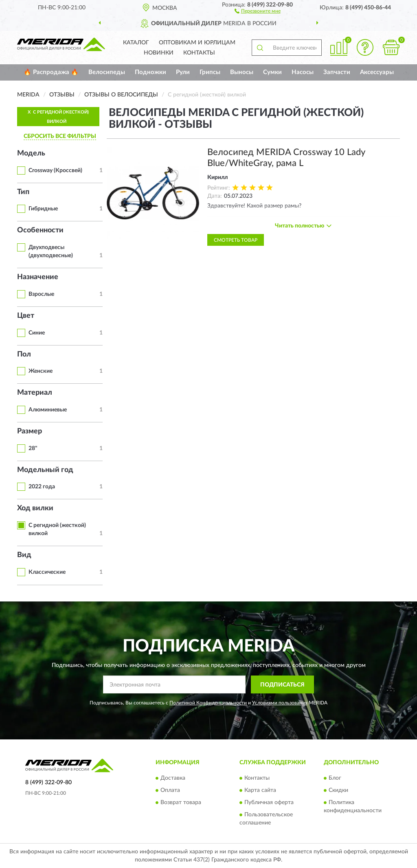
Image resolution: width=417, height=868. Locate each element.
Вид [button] (24, 555)
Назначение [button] (38, 277)
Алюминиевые (48, 410)
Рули (183, 72)
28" (33, 448)
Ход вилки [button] (35, 508)
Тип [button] (23, 192)
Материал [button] (35, 393)
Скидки (338, 790)
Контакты (199, 53)
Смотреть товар (236, 240)
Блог (335, 778)
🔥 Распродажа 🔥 (51, 72)
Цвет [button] (26, 316)
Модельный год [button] (45, 470)
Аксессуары (377, 72)
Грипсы (210, 72)
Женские (41, 371)
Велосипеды (107, 72)
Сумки (272, 72)
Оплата (170, 790)
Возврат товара (181, 802)
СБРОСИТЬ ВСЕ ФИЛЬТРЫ (60, 136)
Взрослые (41, 294)
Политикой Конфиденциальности (208, 703)
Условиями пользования (280, 703)
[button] (258, 11)
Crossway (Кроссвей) (55, 171)
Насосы (303, 72)
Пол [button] (24, 354)
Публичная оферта (269, 802)
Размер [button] (30, 431)
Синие (37, 333)
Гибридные (43, 209)
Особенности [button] (40, 230)
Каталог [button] (136, 43)
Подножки (150, 72)
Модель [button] (31, 153)
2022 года (42, 487)
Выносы (242, 72)
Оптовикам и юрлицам (197, 43)
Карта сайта (260, 790)
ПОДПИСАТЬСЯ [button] (282, 685)
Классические (47, 572)
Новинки (159, 53)
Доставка (173, 778)
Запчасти (337, 72)
